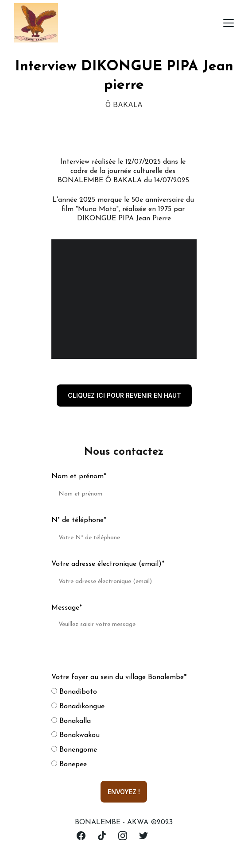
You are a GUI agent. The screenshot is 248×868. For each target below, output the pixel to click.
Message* (67, 608)
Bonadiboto (74, 692)
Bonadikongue (78, 707)
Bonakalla (71, 721)
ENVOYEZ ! (124, 792)
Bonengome (74, 750)
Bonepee (69, 764)
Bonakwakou (76, 735)
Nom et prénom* (79, 476)
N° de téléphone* (79, 520)
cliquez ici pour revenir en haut (124, 395)
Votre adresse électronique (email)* (108, 564)
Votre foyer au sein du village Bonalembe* (119, 677)
